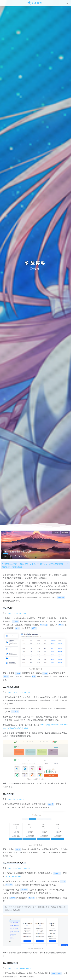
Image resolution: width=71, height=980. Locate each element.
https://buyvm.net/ (14, 875)
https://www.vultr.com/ (18, 613)
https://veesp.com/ (16, 798)
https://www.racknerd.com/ (20, 967)
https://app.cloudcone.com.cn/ (21, 692)
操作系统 (65, 533)
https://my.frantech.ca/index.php (22, 867)
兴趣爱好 (56, 533)
